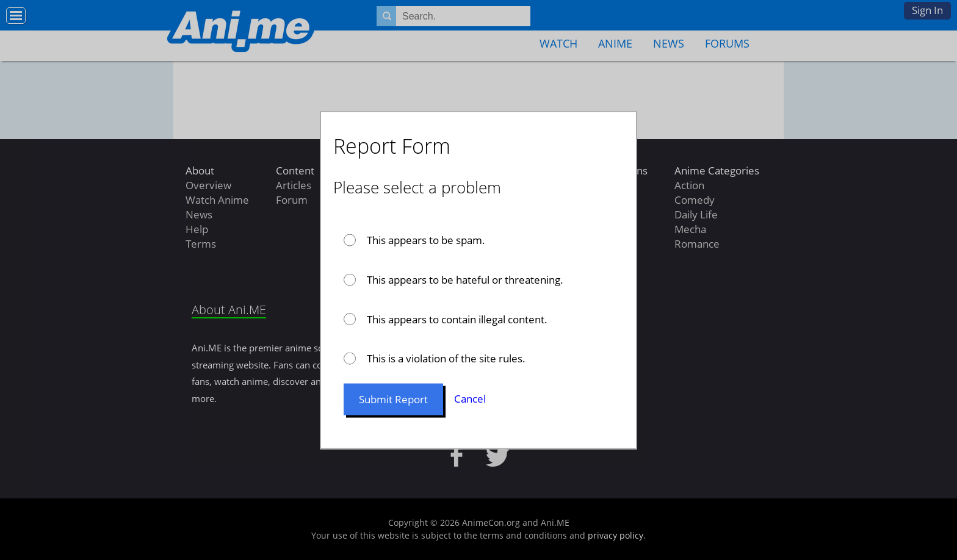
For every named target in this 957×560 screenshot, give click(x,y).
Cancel (470, 399)
